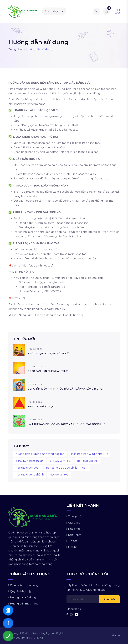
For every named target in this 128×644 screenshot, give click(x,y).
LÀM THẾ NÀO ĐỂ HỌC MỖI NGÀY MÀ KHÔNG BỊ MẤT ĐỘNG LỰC (66, 424)
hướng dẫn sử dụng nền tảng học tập (40, 454)
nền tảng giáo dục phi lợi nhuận (67, 468)
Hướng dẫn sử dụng (23, 597)
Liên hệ (73, 547)
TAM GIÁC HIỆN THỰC (41, 406)
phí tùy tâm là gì (60, 461)
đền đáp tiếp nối (88, 461)
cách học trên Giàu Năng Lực (89, 454)
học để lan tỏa (59, 475)
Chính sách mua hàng (24, 585)
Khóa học (52, 11)
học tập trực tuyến (28, 468)
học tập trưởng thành (30, 475)
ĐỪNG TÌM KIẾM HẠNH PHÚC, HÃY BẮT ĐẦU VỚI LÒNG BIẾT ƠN (66, 389)
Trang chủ (15, 49)
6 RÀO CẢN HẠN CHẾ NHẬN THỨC (48, 371)
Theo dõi (110, 599)
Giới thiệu (74, 523)
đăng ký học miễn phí (30, 461)
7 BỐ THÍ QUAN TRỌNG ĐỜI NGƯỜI (49, 353)
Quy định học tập (21, 591)
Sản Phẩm (75, 535)
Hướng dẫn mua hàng (24, 604)
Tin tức (73, 541)
